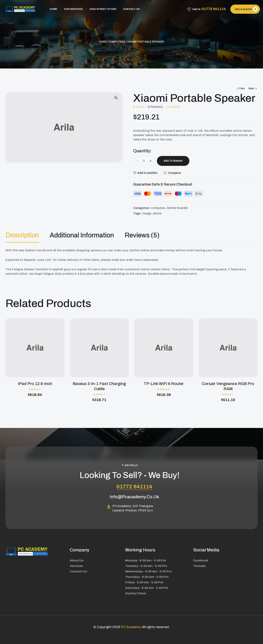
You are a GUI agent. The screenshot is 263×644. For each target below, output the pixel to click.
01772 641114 (134, 487)
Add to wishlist (147, 173)
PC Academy (131, 627)
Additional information (82, 235)
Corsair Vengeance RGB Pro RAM (228, 386)
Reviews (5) (142, 235)
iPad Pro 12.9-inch (35, 384)
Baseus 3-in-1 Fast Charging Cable (99, 386)
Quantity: (142, 151)
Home (103, 42)
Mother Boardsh (177, 208)
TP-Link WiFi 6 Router (164, 384)
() (155, 107)
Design (147, 213)
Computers (117, 42)
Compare (174, 173)
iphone (157, 213)
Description (22, 235)
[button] (116, 98)
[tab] (27, 235)
